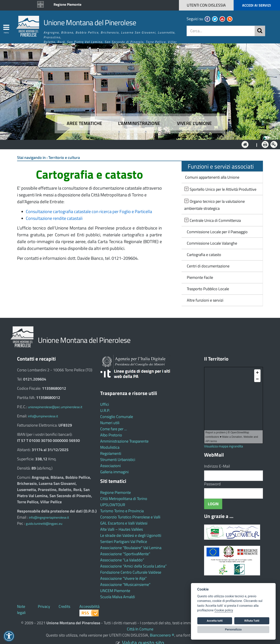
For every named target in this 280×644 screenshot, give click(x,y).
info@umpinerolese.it (43, 416)
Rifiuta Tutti (252, 621)
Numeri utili (110, 423)
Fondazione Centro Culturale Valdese (131, 572)
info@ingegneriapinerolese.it (49, 517)
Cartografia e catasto (203, 255)
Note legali (21, 609)
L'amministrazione (139, 123)
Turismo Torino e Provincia (122, 511)
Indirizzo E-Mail (217, 466)
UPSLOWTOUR (113, 505)
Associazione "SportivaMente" (125, 554)
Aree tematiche (84, 123)
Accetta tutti (215, 621)
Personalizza (233, 629)
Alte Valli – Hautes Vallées (122, 529)
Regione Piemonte (67, 4)
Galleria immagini (114, 472)
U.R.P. (105, 410)
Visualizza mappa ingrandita (224, 446)
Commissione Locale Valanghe (211, 243)
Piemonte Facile (199, 277)
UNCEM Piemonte (115, 591)
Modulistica (110, 447)
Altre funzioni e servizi (204, 300)
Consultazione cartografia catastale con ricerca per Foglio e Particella (89, 211)
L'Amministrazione (137, 144)
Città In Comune (140, 629)
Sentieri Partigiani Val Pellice (124, 542)
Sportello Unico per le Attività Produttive (223, 189)
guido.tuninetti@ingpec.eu (44, 524)
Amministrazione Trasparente (124, 441)
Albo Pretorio (111, 435)
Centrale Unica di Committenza (215, 220)
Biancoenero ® (162, 635)
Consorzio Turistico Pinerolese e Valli (130, 517)
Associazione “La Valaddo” (122, 560)
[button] (246, 5)
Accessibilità (89, 606)
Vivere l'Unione (194, 123)
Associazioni (110, 466)
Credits (64, 606)
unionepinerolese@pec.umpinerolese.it (55, 407)
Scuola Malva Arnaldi (118, 597)
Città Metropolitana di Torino (124, 499)
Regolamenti (111, 453)
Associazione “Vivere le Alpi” (123, 578)
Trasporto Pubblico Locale (207, 289)
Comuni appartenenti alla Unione (212, 177)
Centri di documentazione (207, 266)
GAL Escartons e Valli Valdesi (124, 523)
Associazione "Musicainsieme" (125, 584)
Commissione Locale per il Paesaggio (216, 232)
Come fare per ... (114, 429)
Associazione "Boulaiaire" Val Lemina (131, 548)
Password (212, 484)
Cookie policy (224, 610)
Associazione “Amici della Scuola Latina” (133, 566)
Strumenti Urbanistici (118, 460)
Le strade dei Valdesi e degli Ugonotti (131, 535)
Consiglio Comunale (117, 417)
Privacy (44, 606)
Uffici (105, 404)
